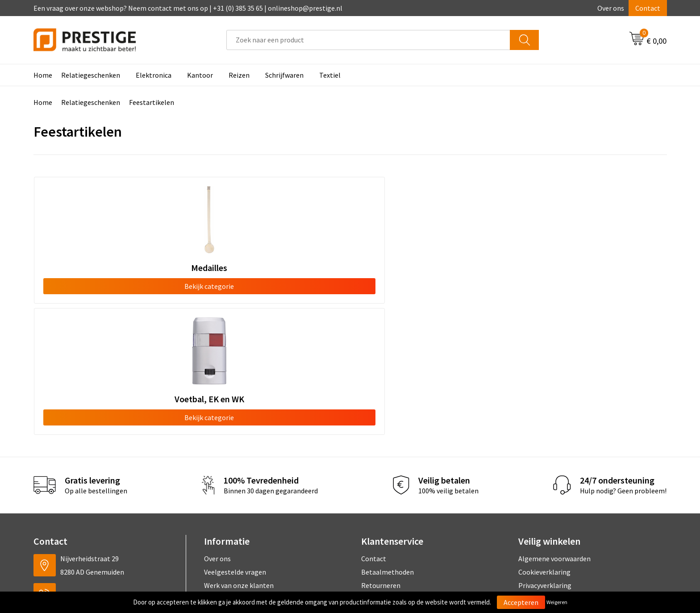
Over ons (611, 8)
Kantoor (200, 75)
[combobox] (368, 40)
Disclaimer (535, 468)
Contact (648, 8)
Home (43, 75)
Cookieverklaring (544, 441)
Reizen (239, 75)
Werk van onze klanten (239, 454)
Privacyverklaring (545, 454)
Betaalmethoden (387, 441)
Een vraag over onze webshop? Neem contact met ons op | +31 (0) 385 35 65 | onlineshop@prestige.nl (188, 8)
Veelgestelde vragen (235, 441)
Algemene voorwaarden (554, 427)
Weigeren (557, 602)
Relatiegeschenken (91, 75)
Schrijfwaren (284, 75)
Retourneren (381, 454)
